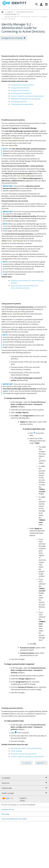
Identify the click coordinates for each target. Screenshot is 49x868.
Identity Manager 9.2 (12, 14)
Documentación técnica (25, 12)
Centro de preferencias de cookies (14, 819)
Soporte (10, 12)
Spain (9, 798)
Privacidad (5, 814)
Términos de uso (8, 809)
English (22, 801)
